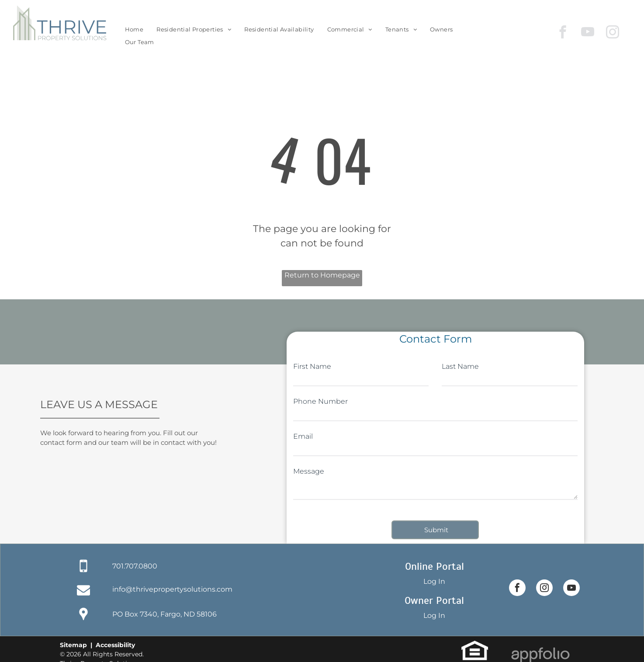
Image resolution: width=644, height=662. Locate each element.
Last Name (460, 366)
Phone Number (320, 401)
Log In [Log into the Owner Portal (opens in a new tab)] (434, 615)
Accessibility (115, 645)
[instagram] (613, 33)
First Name (312, 366)
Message (309, 471)
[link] (441, 29)
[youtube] (588, 33)
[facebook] (563, 33)
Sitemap (73, 645)
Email (303, 436)
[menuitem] (134, 29)
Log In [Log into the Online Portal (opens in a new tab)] (434, 581)
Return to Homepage (322, 275)
